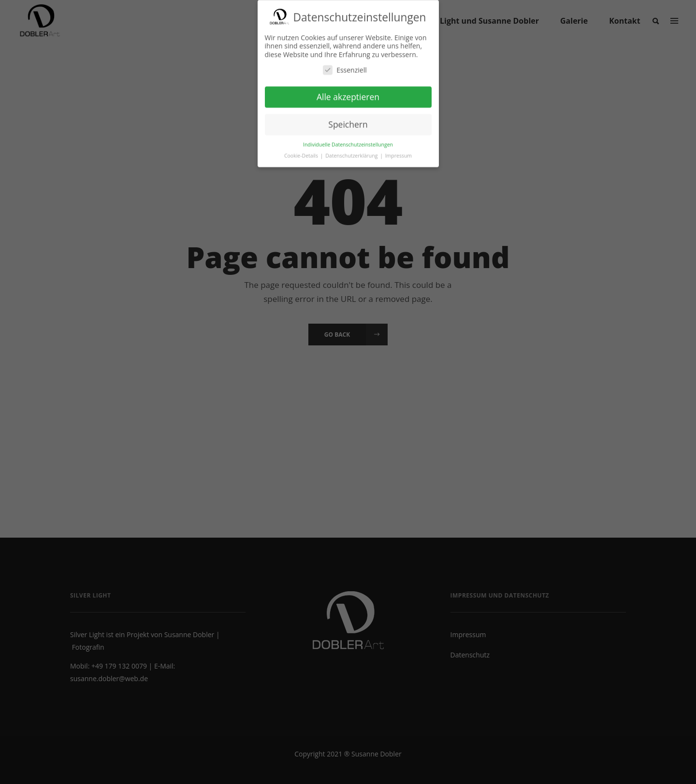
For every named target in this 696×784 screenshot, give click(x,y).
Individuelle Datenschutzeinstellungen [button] (348, 142)
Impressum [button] (399, 153)
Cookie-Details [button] (302, 153)
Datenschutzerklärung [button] (352, 153)
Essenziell (345, 67)
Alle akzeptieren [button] (348, 95)
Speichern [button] (348, 122)
